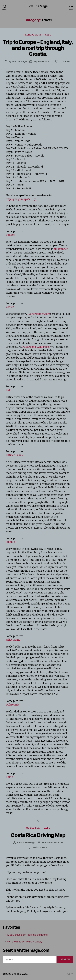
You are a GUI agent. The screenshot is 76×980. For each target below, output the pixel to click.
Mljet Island (13, 640)
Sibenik (10, 542)
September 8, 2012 (43, 61)
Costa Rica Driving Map (38, 835)
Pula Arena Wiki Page (36, 347)
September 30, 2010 (52, 843)
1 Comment (65, 61)
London (11, 235)
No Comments (40, 847)
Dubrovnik (13, 705)
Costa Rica (33, 828)
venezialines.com (39, 314)
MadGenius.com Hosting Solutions (27, 935)
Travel (46, 35)
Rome (9, 777)
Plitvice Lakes (14, 455)
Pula (9, 390)
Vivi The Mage (38, 6)
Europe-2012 (33, 35)
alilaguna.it (61, 249)
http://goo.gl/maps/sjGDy (21, 199)
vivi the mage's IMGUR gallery (25, 942)
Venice (10, 307)
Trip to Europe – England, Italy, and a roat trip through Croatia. (38, 48)
